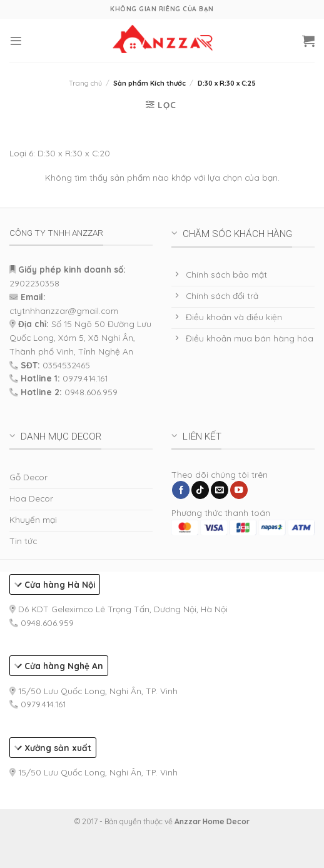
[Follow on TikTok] (200, 490)
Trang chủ (85, 83)
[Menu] (16, 41)
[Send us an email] (220, 490)
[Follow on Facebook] (181, 490)
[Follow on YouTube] (239, 490)
